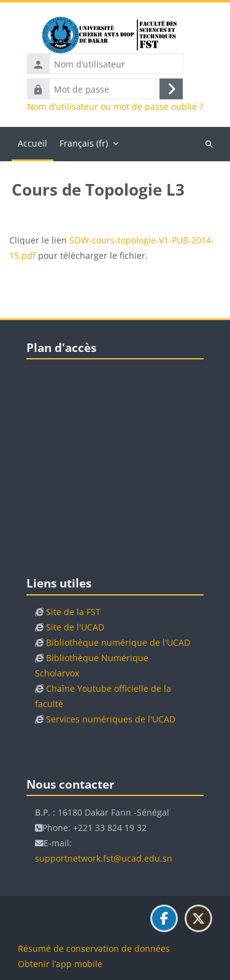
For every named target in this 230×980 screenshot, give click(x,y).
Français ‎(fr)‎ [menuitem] (84, 143)
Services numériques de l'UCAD (111, 719)
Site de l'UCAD (75, 627)
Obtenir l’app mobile (60, 964)
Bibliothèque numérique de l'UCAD (118, 642)
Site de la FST (73, 612)
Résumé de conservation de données (94, 948)
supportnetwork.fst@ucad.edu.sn (104, 858)
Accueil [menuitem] (33, 143)
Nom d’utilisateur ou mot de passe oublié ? (115, 107)
